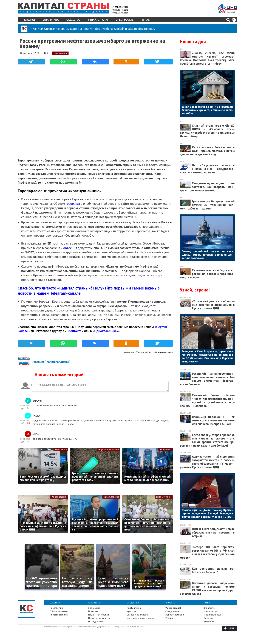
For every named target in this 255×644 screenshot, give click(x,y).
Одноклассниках (106, 331)
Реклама (209, 618)
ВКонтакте (74, 331)
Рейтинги (170, 618)
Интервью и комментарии (141, 618)
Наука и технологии (109, 449)
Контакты (209, 621)
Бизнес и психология (138, 615)
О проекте (209, 608)
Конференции (134, 608)
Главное (30, 20)
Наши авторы (211, 611)
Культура (131, 611)
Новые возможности (99, 618)
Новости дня (193, 42)
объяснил (70, 248)
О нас (146, 20)
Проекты (170, 603)
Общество (73, 20)
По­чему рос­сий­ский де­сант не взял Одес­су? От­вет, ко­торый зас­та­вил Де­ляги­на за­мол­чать (207, 255)
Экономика (61, 449)
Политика (93, 611)
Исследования (96, 621)
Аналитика (51, 20)
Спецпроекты (125, 20)
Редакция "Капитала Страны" (51, 362)
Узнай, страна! (98, 20)
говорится (73, 204)
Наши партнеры (212, 615)
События (55, 603)
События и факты (59, 611)
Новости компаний (175, 615)
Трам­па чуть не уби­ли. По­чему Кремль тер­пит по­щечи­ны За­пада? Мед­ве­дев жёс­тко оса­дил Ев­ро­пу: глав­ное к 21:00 (207, 513)
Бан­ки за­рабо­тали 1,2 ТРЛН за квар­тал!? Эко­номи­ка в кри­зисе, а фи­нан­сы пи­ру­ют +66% (207, 110)
